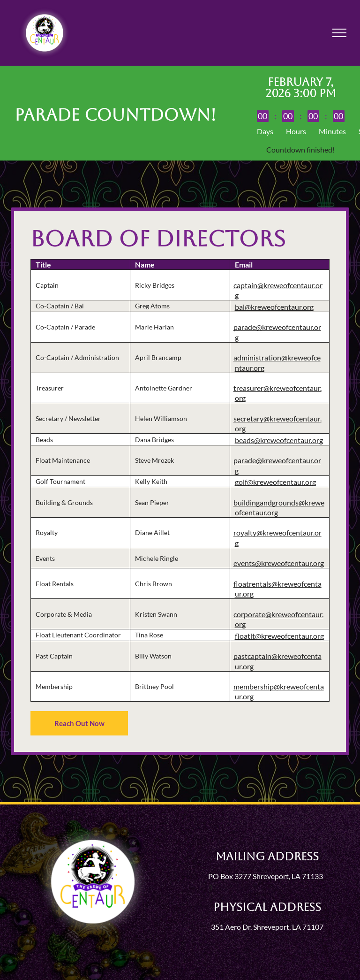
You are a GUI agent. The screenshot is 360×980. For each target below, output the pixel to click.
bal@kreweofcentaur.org (274, 307)
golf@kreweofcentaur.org (275, 482)
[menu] (339, 33)
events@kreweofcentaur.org (279, 563)
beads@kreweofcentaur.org (279, 440)
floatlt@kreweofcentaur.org (279, 636)
